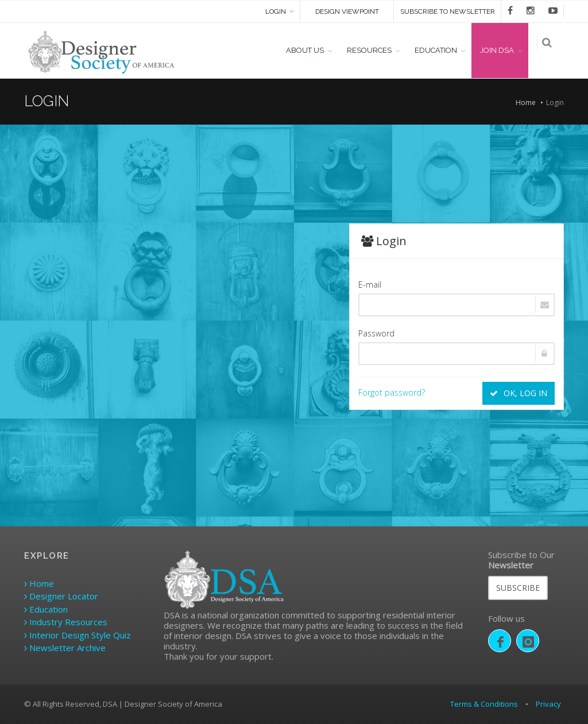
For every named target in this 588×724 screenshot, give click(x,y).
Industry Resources (66, 622)
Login (276, 11)
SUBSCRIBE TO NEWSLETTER (448, 11)
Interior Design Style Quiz (78, 635)
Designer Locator (61, 596)
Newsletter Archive (65, 648)
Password (376, 333)
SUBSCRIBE (518, 588)
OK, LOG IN (519, 393)
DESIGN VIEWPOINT (347, 11)
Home (526, 102)
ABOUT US (311, 50)
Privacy (548, 704)
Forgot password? (392, 392)
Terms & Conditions (484, 704)
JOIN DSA (503, 50)
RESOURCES (375, 50)
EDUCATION (442, 50)
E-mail (370, 284)
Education (46, 609)
